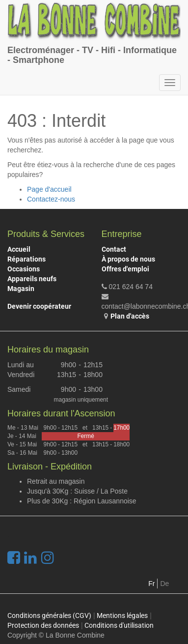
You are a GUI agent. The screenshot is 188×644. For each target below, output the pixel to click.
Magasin (21, 289)
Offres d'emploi (125, 269)
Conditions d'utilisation (119, 625)
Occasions (24, 269)
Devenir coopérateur (39, 306)
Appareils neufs (32, 279)
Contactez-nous (51, 199)
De (164, 584)
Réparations (27, 259)
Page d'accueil (49, 189)
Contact (114, 249)
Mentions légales (122, 615)
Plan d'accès (130, 316)
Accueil (19, 249)
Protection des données (43, 625)
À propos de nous (128, 259)
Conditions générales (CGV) (49, 615)
